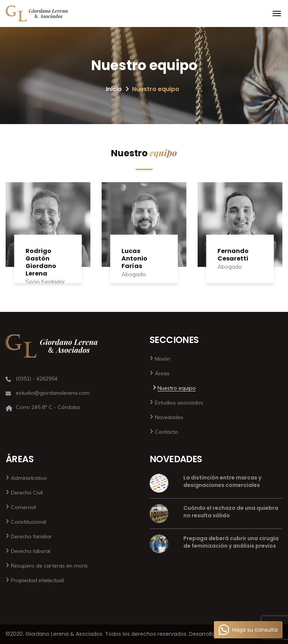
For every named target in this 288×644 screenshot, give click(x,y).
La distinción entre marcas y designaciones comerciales (222, 481)
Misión (163, 359)
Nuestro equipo (177, 388)
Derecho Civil (27, 493)
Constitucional (28, 522)
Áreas (162, 373)
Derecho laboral (31, 551)
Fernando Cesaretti (233, 255)
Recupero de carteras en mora (49, 566)
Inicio (114, 89)
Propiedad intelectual (37, 580)
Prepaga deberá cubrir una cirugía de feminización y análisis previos (231, 542)
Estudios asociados (179, 403)
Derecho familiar (31, 536)
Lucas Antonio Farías (134, 258)
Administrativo (29, 478)
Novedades (169, 417)
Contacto (166, 432)
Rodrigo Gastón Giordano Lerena (41, 262)
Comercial (23, 507)
